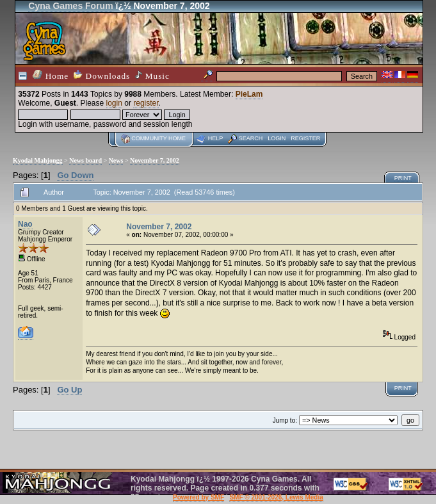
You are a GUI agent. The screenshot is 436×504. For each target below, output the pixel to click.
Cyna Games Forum (70, 6)
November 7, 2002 (155, 160)
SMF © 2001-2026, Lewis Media (276, 497)
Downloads (102, 75)
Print (403, 178)
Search (251, 138)
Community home (158, 138)
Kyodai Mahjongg (38, 160)
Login (277, 138)
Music (152, 76)
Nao (25, 224)
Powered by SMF (198, 497)
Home (51, 75)
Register (305, 138)
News (116, 160)
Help (216, 138)
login (114, 103)
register (146, 103)
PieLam (249, 94)
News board (85, 160)
